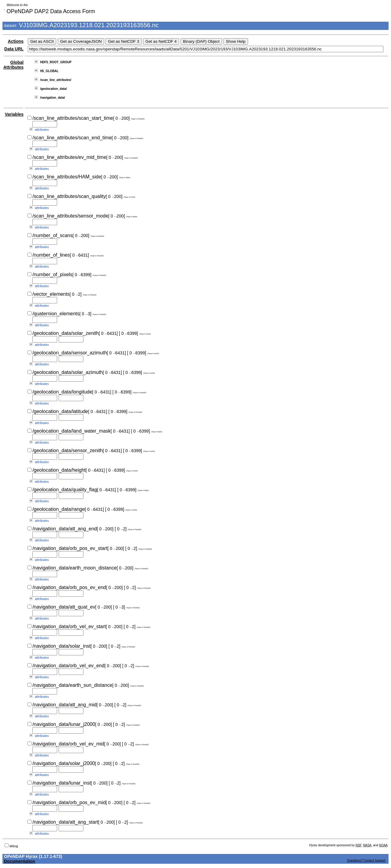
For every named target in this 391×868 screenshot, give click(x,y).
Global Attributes (13, 65)
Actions (16, 41)
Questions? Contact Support (366, 861)
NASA (367, 845)
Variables (14, 114)
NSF (358, 845)
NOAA (383, 845)
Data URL (14, 49)
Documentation (20, 861)
